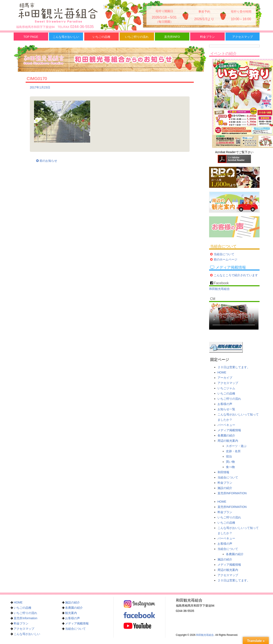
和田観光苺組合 (219, 289)
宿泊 (229, 456)
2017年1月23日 (40, 87)
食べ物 (230, 467)
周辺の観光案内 (228, 441)
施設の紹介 (225, 488)
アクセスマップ (243, 37)
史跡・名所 (233, 451)
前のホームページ (226, 259)
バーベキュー (226, 425)
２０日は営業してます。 (234, 367)
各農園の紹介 (226, 435)
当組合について (224, 254)
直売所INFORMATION (232, 493)
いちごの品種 (102, 37)
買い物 (230, 462)
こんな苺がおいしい (66, 37)
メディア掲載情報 (229, 430)
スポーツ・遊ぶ (236, 446)
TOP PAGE (31, 37)
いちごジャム (226, 388)
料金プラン (207, 37)
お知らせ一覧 (226, 409)
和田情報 (223, 472)
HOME (222, 372)
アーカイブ (225, 378)
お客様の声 (225, 404)
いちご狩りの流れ (137, 37)
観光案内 (71, 613)
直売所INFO (172, 37)
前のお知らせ (47, 161)
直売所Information (25, 618)
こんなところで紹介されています (236, 275)
